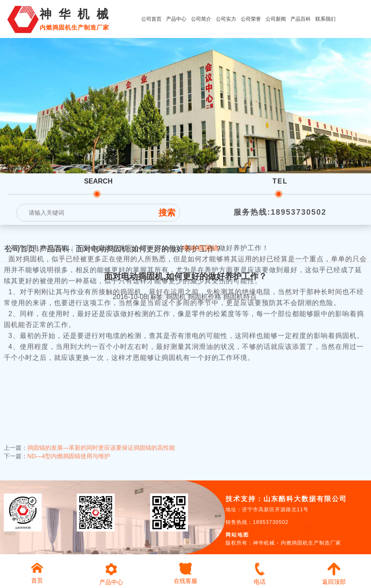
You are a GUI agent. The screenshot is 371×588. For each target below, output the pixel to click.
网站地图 (237, 535)
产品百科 (301, 19)
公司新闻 (276, 19)
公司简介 (201, 19)
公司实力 (226, 19)
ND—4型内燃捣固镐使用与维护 (69, 450)
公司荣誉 (251, 19)
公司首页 (151, 19)
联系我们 (325, 19)
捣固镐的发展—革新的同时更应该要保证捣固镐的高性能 (101, 442)
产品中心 (176, 19)
